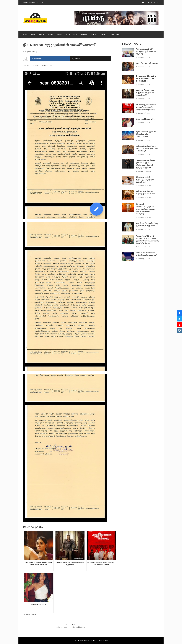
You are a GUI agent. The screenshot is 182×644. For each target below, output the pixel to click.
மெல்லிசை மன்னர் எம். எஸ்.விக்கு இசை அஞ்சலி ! (147, 254)
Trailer (103, 35)
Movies (60, 35)
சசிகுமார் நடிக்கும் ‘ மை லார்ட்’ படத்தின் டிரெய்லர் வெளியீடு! (147, 148)
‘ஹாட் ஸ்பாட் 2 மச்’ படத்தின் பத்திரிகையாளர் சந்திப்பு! (147, 51)
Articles (84, 35)
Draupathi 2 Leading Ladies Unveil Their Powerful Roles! (146, 78)
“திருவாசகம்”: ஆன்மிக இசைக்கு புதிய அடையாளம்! (146, 134)
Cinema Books (115, 35)
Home (25, 35)
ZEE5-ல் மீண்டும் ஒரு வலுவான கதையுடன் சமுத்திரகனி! (145, 93)
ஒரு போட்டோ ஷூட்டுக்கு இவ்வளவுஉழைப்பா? (147, 224)
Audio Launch (71, 35)
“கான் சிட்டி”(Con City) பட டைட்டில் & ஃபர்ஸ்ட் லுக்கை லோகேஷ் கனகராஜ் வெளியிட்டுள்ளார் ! (147, 240)
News (33, 35)
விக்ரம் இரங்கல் (93, 625)
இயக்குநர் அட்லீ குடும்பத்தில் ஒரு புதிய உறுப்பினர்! (146, 179)
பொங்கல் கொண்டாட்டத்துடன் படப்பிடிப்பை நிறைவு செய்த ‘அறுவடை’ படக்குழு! (145, 209)
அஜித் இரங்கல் (46, 625)
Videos (51, 35)
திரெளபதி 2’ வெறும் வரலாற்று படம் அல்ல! (146, 193)
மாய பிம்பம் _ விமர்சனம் (147, 63)
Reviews (94, 35)
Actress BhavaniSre (146, 119)
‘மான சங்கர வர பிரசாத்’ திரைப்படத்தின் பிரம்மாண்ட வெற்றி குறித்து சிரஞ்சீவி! (146, 164)
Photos (42, 35)
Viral (92, 640)
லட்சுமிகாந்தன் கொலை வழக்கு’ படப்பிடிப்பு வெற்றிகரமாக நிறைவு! (146, 107)
